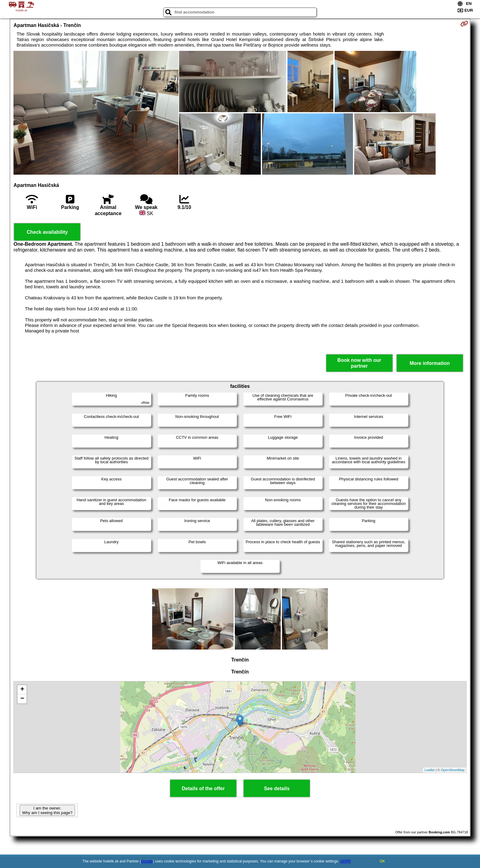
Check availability (47, 232)
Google (147, 861)
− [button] (22, 699)
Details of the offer (203, 788)
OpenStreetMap (453, 770)
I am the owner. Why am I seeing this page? (47, 810)
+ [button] (22, 690)
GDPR (345, 861)
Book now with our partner (359, 363)
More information (430, 363)
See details (277, 788)
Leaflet (430, 770)
